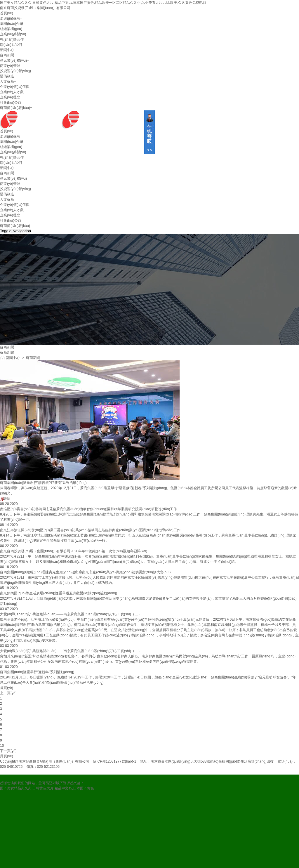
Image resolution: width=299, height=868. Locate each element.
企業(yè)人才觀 (12, 92)
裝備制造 (7, 76)
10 (2, 746)
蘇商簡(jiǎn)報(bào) (15, 108)
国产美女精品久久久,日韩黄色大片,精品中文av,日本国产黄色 (47, 788)
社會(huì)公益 (11, 103)
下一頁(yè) (8, 751)
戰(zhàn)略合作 (12, 39)
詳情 (5, 499)
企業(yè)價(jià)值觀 (15, 87)
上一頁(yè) (8, 693)
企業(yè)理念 (10, 97)
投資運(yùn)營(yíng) (15, 71)
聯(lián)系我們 (11, 45)
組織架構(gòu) (11, 29)
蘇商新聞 (7, 55)
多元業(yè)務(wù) (13, 60)
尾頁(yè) (7, 756)
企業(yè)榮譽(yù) (13, 34)
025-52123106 (48, 767)
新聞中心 (7, 50)
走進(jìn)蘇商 (10, 18)
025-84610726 (11, 767)
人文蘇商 (7, 81)
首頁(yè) (7, 13)
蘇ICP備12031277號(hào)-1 (114, 761)
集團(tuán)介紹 (12, 24)
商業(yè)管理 (10, 66)
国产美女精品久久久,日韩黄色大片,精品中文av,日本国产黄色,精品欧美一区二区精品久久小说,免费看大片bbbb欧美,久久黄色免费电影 (103, 3)
